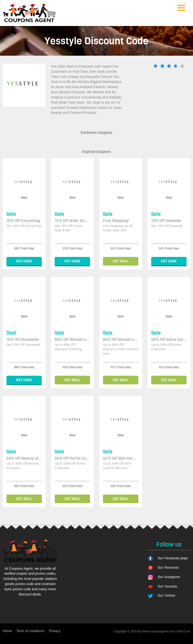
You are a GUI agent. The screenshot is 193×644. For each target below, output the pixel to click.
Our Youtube (168, 586)
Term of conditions (30, 631)
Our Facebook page (173, 558)
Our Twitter (167, 596)
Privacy (55, 631)
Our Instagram (169, 577)
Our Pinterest (168, 568)
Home (7, 631)
